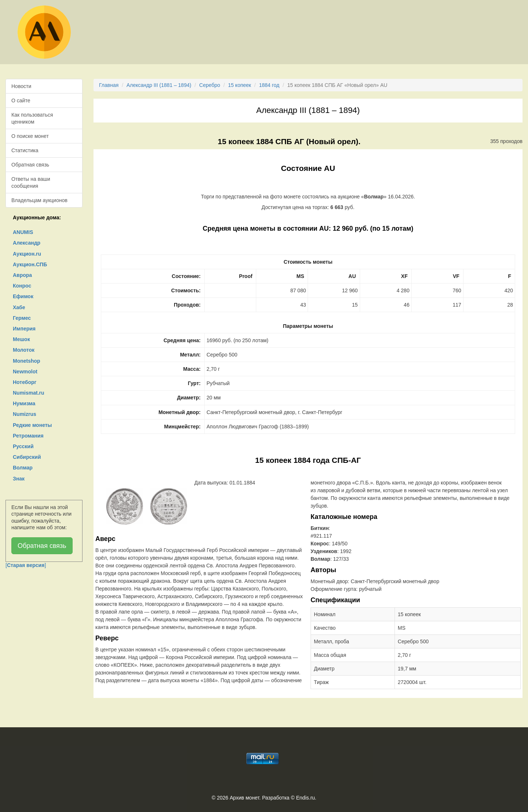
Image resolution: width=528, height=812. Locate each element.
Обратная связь (30, 165)
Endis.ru (305, 798)
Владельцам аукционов (39, 200)
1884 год (269, 85)
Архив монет (245, 798)
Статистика (25, 150)
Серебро (210, 85)
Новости (21, 86)
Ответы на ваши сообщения (31, 182)
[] (26, 565)
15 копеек (240, 85)
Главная (109, 85)
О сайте (21, 100)
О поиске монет (30, 136)
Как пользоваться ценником (32, 118)
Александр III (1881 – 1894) (159, 85)
